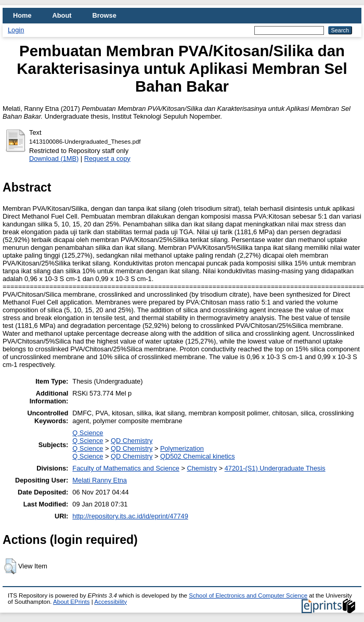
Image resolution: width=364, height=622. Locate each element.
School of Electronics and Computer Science (248, 595)
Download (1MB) (54, 158)
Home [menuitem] (22, 15)
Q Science (88, 433)
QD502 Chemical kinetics (198, 456)
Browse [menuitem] (105, 15)
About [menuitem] (62, 15)
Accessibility (110, 602)
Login (16, 30)
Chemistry (202, 468)
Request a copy (107, 158)
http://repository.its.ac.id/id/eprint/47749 (130, 516)
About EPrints (71, 602)
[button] (10, 566)
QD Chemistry (132, 441)
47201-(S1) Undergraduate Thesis (275, 468)
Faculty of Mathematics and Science (126, 468)
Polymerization (182, 448)
